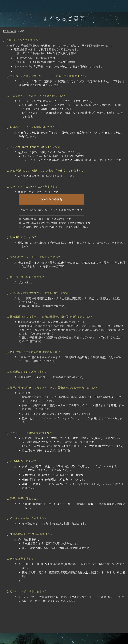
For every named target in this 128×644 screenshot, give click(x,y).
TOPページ (9, 31)
